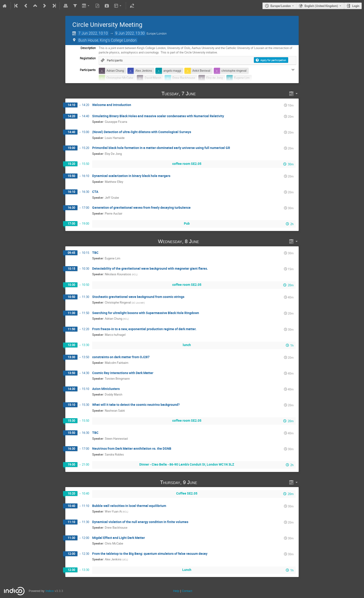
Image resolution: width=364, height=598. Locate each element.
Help (176, 591)
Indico (50, 591)
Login (356, 6)
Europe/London (281, 6)
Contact (187, 591)
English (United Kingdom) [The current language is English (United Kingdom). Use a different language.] (321, 6)
